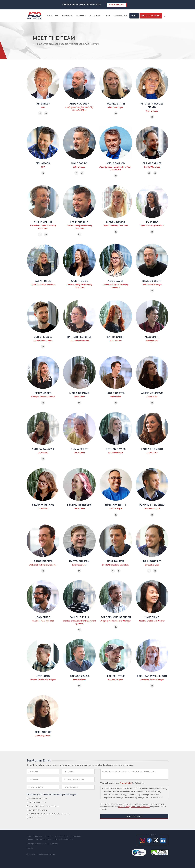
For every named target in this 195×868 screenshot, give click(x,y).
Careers (30, 839)
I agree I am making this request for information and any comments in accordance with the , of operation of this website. (133, 807)
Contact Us (77, 836)
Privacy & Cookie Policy (64, 839)
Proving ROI (34, 818)
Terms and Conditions (140, 807)
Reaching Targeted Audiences (43, 806)
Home (29, 836)
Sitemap (30, 848)
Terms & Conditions (44, 839)
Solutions (38, 836)
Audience (59, 836)
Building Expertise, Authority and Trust (48, 814)
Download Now (117, 5)
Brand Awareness (37, 799)
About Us (49, 836)
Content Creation (37, 810)
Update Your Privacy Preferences (40, 854)
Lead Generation (36, 803)
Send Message (134, 817)
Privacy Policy (126, 783)
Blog (68, 836)
